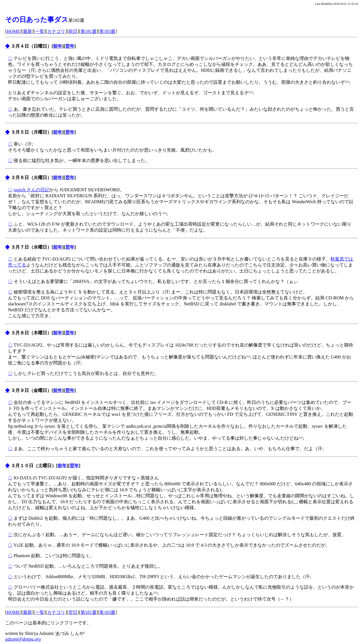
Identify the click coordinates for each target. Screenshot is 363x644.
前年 (58, 46)
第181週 (88, 31)
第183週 (107, 31)
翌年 (70, 46)
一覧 (40, 31)
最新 (28, 31)
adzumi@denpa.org (23, 639)
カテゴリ (56, 31)
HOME (13, 31)
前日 (73, 31)
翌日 (73, 612)
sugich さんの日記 (31, 190)
